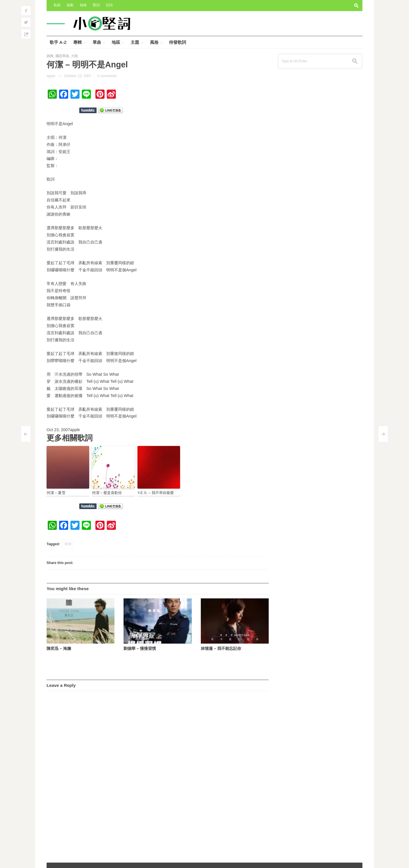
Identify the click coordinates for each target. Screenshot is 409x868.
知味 (83, 5)
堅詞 (96, 5)
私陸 (57, 5)
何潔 (68, 544)
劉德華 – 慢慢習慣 (140, 648)
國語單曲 (62, 56)
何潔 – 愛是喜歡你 (107, 493)
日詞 (109, 5)
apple (51, 76)
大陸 (74, 56)
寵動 (70, 5)
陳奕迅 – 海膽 (59, 648)
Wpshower (350, 860)
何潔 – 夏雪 (56, 493)
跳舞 (50, 56)
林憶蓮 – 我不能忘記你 (221, 648)
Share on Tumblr (88, 110)
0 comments (107, 76)
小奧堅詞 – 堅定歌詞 (66, 860)
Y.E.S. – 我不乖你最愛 (156, 493)
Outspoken (316, 860)
